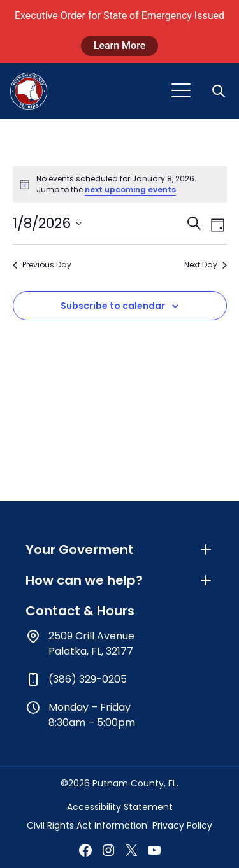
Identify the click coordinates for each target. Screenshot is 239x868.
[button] (220, 91)
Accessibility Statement (120, 807)
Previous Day (42, 265)
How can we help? (119, 580)
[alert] (120, 184)
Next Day (206, 265)
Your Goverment (119, 550)
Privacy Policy (182, 825)
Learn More (120, 46)
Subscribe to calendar (113, 306)
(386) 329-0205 (88, 679)
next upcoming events (130, 189)
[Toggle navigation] (181, 91)
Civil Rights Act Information (87, 825)
